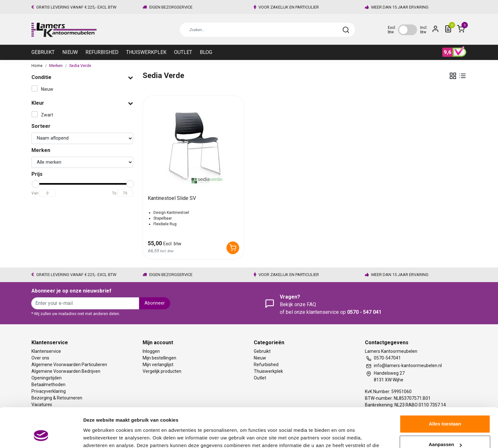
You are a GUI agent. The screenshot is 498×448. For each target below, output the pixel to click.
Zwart (47, 115)
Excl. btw (392, 30)
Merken (56, 66)
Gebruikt (43, 52)
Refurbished (102, 52)
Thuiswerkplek (146, 52)
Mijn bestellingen (159, 358)
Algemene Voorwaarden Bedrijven (66, 371)
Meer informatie (101, 435)
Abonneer (155, 303)
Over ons (40, 358)
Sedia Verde (80, 66)
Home (37, 66)
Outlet (183, 52)
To (114, 193)
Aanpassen (445, 409)
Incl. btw (424, 30)
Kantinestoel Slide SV (172, 198)
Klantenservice (46, 351)
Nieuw (70, 52)
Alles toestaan (445, 389)
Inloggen (151, 351)
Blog (206, 52)
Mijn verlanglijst (158, 365)
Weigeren (445, 430)
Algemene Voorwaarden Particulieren (69, 365)
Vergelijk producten (162, 371)
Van (35, 193)
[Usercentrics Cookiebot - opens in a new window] (41, 436)
